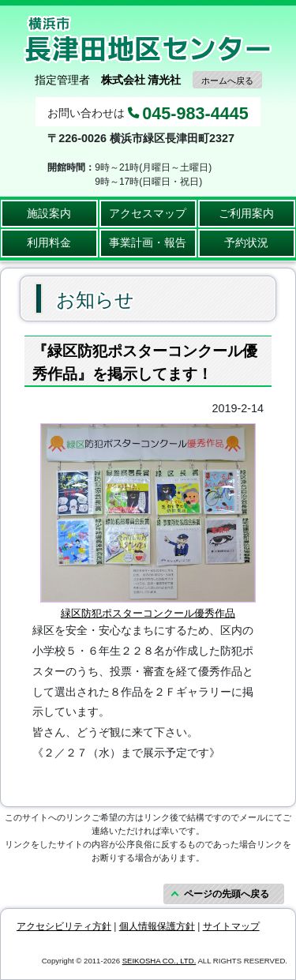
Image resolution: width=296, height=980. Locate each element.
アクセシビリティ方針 (64, 926)
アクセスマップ (148, 213)
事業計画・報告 (148, 242)
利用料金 (49, 242)
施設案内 (49, 213)
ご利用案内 (246, 213)
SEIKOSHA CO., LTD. (159, 961)
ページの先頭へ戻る (227, 894)
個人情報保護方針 (157, 926)
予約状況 (246, 242)
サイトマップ (231, 926)
